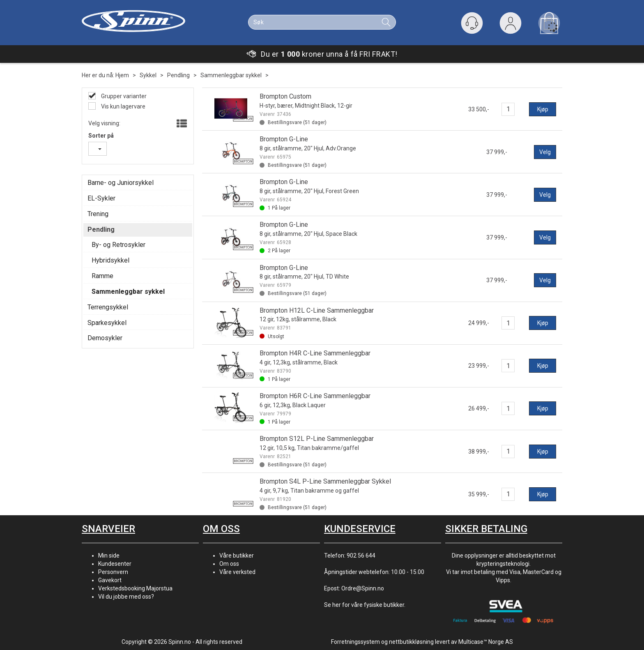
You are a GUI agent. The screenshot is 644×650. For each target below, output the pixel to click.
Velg (545, 152)
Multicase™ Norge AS (486, 642)
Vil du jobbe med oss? (126, 597)
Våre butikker (237, 555)
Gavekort (110, 580)
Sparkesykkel (107, 323)
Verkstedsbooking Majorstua (135, 588)
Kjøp (543, 109)
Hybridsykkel (110, 260)
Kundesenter (115, 564)
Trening (98, 214)
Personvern (113, 572)
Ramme (102, 276)
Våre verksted (237, 572)
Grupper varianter (123, 96)
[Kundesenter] (472, 23)
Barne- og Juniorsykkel (121, 183)
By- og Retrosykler (118, 245)
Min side (109, 555)
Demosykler (105, 338)
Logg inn (511, 25)
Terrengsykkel (108, 307)
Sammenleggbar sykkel (231, 75)
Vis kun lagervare (123, 106)
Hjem (122, 75)
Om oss (229, 564)
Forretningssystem (355, 642)
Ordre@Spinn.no (363, 588)
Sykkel (148, 75)
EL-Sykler (101, 198)
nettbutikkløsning (411, 642)
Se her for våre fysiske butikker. (365, 605)
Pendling (178, 75)
